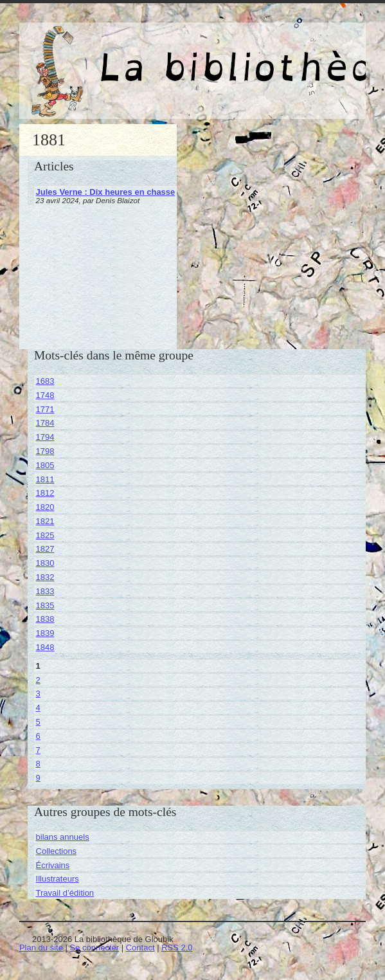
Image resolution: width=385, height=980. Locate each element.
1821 (45, 521)
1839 (45, 633)
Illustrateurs (58, 879)
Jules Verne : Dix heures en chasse (106, 192)
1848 (45, 647)
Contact (140, 948)
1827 (45, 549)
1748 (45, 395)
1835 (45, 605)
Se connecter (94, 948)
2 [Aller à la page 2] (38, 680)
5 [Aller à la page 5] (38, 722)
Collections (57, 851)
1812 (45, 493)
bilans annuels (63, 837)
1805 (45, 465)
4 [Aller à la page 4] (38, 708)
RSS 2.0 (177, 948)
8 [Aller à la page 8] (38, 764)
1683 (45, 381)
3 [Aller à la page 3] (38, 694)
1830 (45, 563)
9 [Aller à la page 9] (38, 778)
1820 (45, 507)
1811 (45, 479)
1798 (45, 451)
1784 (45, 423)
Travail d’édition (65, 893)
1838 (45, 619)
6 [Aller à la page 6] (38, 736)
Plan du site (41, 948)
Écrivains (53, 865)
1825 (45, 535)
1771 (45, 409)
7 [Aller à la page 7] (38, 750)
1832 (45, 577)
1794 (45, 437)
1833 (45, 591)
